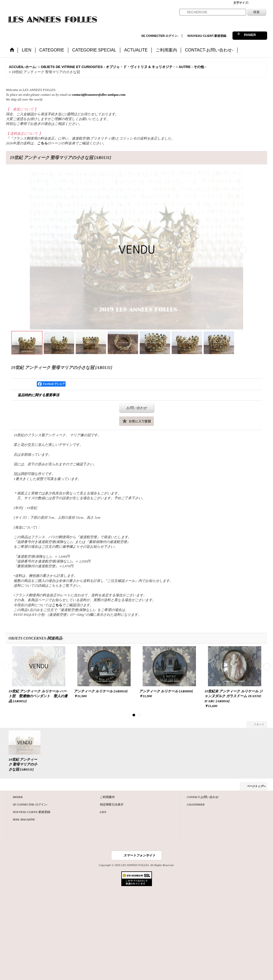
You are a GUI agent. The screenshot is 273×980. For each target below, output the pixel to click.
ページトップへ (256, 786)
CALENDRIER (196, 804)
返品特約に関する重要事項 (38, 395)
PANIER (18, 797)
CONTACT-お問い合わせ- (203, 797)
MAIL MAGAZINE (24, 819)
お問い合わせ (136, 408)
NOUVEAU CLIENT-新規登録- (207, 36)
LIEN (103, 812)
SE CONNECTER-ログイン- (160, 36)
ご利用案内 (107, 797)
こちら (42, 143)
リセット (259, 724)
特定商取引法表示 (111, 804)
